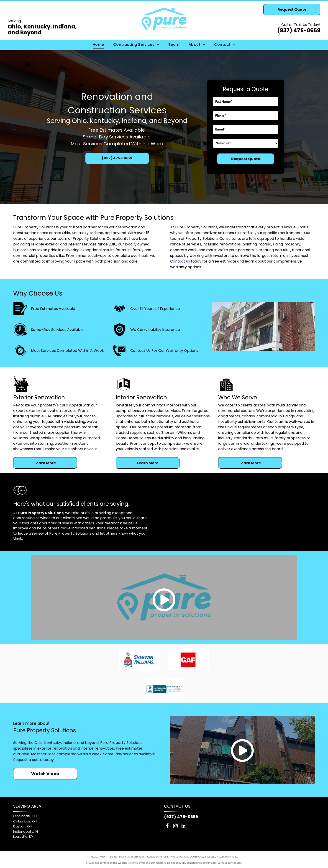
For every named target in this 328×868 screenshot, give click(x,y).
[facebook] (167, 826)
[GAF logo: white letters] (189, 660)
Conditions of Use (158, 857)
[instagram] (175, 826)
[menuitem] (98, 45)
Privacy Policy (98, 857)
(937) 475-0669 (299, 30)
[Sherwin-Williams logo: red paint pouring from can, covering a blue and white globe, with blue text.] (140, 660)
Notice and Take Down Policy (187, 857)
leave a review (31, 533)
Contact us (180, 261)
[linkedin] (183, 826)
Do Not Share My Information (127, 857)
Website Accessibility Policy (223, 857)
